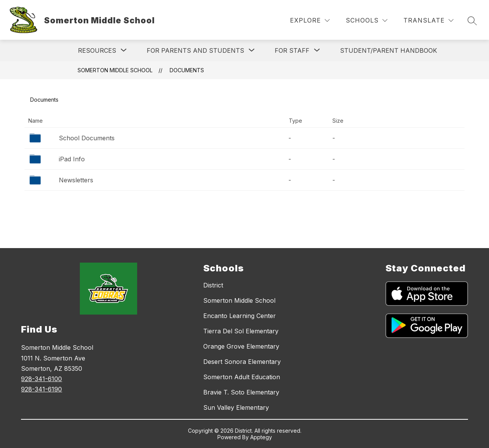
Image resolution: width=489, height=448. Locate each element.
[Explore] (310, 20)
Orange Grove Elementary (241, 346)
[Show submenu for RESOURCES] (97, 50)
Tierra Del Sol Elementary (241, 331)
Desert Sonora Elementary (242, 362)
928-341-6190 (41, 389)
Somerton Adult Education (242, 377)
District (213, 285)
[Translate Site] (428, 20)
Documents (187, 70)
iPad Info (72, 159)
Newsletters (76, 180)
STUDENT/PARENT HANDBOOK (389, 50)
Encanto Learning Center (240, 316)
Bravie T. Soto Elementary (241, 392)
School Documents (87, 138)
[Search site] (472, 21)
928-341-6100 (41, 379)
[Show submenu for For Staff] (292, 50)
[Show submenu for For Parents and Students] (195, 50)
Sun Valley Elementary (236, 407)
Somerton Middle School (115, 70)
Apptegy (261, 437)
